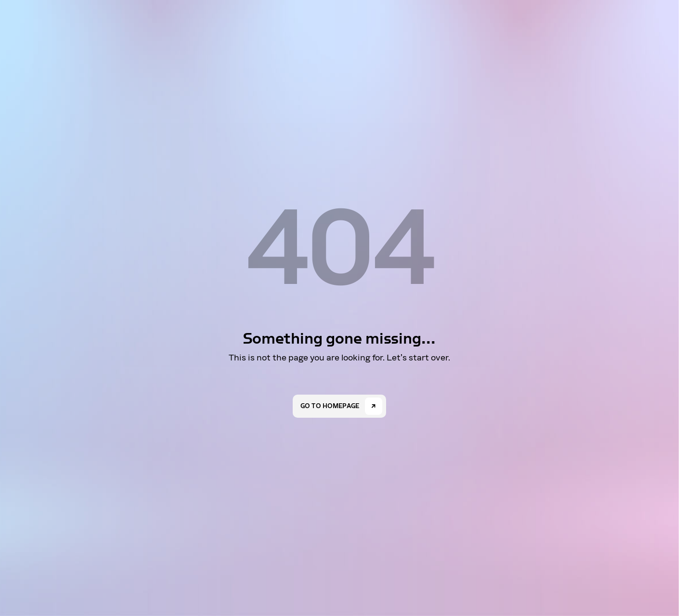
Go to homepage (330, 406)
